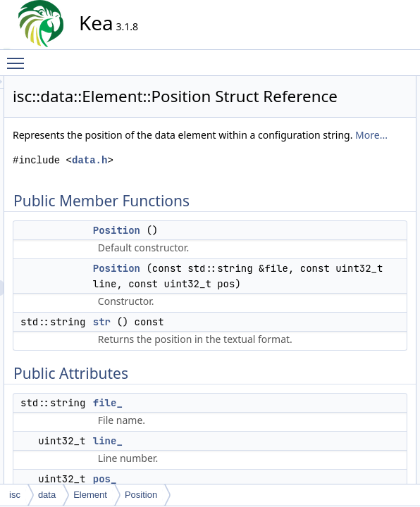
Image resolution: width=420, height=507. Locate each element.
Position (243, 296)
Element (90, 495)
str (328, 130)
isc (15, 495)
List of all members (348, 363)
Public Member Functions (360, 84)
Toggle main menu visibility (19, 57)
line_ (332, 177)
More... (253, 186)
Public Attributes (342, 146)
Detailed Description (350, 208)
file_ (331, 161)
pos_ (333, 192)
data (47, 495)
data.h (216, 211)
